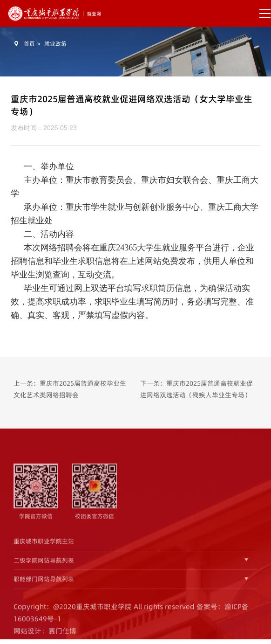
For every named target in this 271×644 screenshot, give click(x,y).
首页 (29, 44)
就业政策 (55, 44)
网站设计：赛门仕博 (45, 634)
